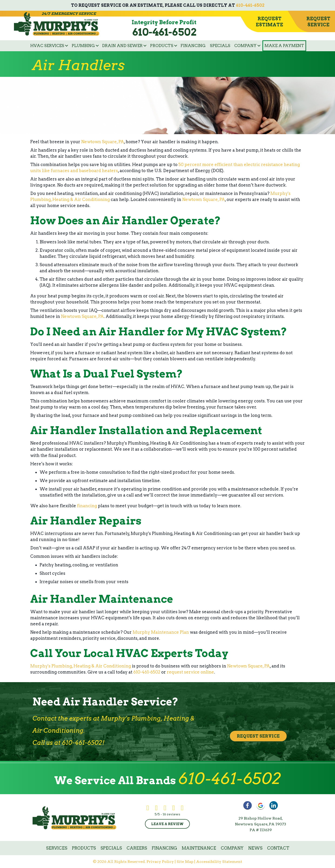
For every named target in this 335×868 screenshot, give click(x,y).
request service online (190, 672)
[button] (67, 46)
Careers (137, 848)
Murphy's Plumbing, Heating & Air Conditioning (81, 666)
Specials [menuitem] (220, 46)
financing (87, 506)
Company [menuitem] (245, 46)
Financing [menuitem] (193, 46)
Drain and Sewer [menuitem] (122, 46)
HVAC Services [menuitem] (47, 46)
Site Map (185, 862)
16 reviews (171, 814)
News (255, 848)
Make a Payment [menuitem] (284, 46)
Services (57, 848)
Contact (278, 848)
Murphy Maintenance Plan (161, 632)
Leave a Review (167, 824)
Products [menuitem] (162, 46)
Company (232, 848)
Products (84, 848)
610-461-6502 (250, 5)
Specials (111, 848)
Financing (164, 848)
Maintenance (199, 848)
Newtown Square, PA (103, 142)
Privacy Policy (160, 862)
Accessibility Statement (219, 862)
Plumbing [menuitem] (83, 46)
